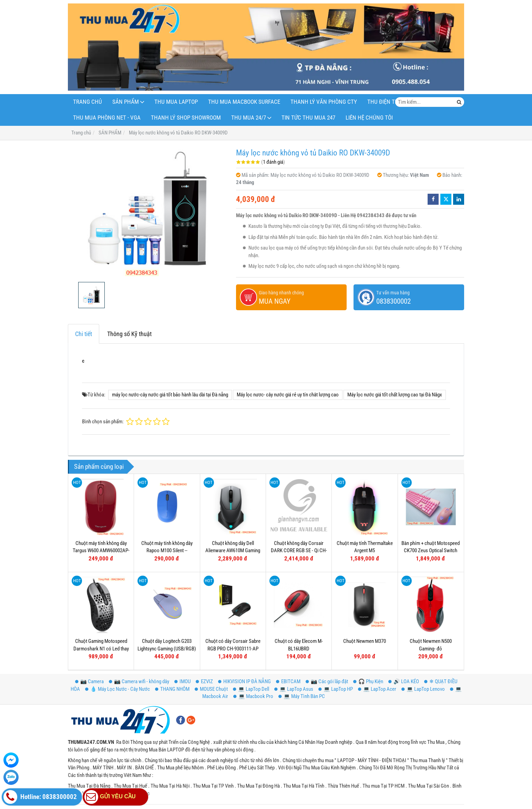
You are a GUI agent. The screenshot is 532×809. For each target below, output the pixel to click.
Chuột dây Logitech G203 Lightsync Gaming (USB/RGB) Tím (167, 649)
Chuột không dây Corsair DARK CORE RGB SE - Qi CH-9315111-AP (299, 551)
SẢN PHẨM (126, 102)
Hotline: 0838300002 (40, 797)
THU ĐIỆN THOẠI (387, 102)
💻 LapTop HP (336, 689)
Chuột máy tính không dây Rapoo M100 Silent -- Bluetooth (167, 551)
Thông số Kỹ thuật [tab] (129, 334)
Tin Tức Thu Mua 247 (308, 118)
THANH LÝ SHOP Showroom (186, 118)
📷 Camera (89, 681)
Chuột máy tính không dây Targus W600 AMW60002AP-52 (101, 551)
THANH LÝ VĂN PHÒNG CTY (324, 102)
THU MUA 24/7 (249, 118)
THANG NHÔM (172, 689)
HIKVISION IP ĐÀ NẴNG (244, 681)
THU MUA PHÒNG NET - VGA (107, 118)
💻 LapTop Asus (294, 689)
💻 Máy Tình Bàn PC (302, 696)
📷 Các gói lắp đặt (327, 681)
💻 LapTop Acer (377, 689)
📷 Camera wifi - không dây (139, 681)
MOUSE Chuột (211, 689)
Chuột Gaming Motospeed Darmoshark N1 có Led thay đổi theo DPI (101, 649)
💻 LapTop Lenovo (423, 689)
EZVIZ (204, 681)
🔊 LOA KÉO (404, 681)
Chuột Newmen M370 (365, 641)
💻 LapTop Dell (251, 689)
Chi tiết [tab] (84, 334)
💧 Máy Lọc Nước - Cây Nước (117, 689)
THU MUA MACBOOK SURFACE (244, 102)
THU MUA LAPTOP (176, 102)
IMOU (182, 681)
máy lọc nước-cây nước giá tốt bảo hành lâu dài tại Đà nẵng (170, 395)
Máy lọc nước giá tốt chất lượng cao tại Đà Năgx (395, 395)
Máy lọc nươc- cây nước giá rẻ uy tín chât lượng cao (288, 395)
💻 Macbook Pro (253, 696)
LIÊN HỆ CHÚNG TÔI (369, 118)
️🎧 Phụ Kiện (368, 681)
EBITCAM (288, 681)
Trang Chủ (88, 102)
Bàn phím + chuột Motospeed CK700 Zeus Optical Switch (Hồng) (431, 551)
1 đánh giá (273, 162)
